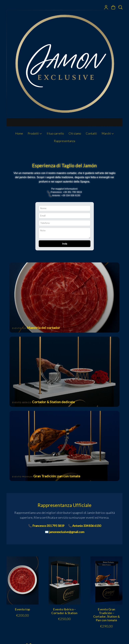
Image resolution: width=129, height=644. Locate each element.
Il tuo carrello (55, 133)
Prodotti (35, 133)
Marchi (108, 133)
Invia (65, 244)
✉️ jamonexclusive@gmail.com (65, 532)
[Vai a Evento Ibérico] (65, 372)
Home (19, 133)
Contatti (91, 133)
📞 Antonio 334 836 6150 (85, 526)
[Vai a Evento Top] (65, 298)
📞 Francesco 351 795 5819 (46, 526)
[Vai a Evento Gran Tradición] (65, 446)
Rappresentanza (64, 141)
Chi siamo (75, 133)
